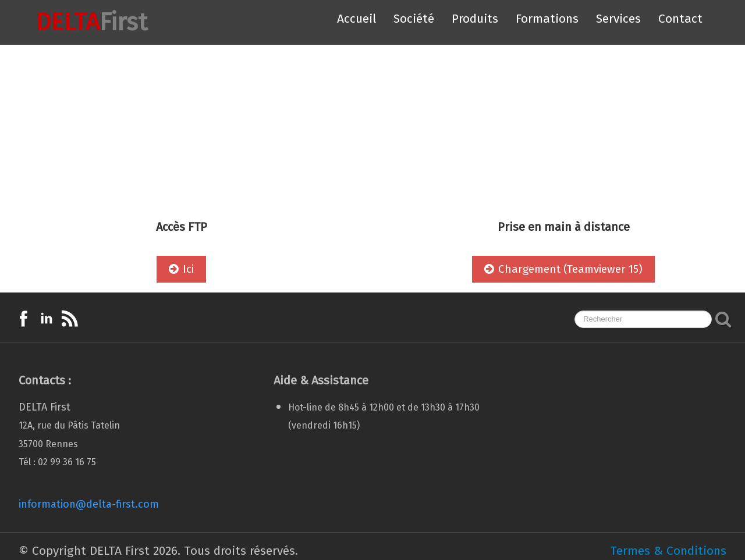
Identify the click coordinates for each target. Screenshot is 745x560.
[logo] (81, 22)
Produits (475, 19)
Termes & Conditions (668, 551)
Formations (547, 19)
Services (618, 19)
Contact (680, 19)
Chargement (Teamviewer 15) (563, 269)
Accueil (356, 19)
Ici (181, 269)
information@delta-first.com (89, 504)
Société (414, 19)
